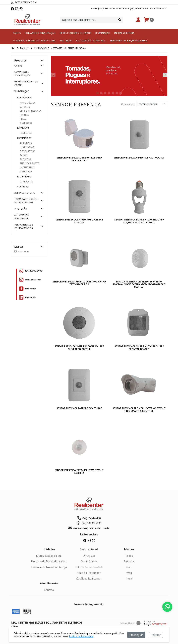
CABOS (17, 33)
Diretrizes (89, 556)
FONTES (24, 115)
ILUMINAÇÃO (103, 33)
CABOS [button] (29, 66)
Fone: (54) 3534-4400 (103, 8)
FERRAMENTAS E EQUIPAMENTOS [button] (29, 226)
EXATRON (22, 251)
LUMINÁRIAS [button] (24, 138)
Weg (129, 573)
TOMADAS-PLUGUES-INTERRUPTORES (34, 40)
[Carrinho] (149, 20)
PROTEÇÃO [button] (29, 209)
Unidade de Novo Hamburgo (49, 567)
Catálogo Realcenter (89, 578)
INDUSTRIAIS (27, 167)
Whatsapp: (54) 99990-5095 (132, 8)
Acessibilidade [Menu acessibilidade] (24, 2)
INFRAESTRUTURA (124, 33)
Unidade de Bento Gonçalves (49, 561)
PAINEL (24, 155)
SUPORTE (25, 107)
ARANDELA (26, 143)
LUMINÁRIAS (27, 147)
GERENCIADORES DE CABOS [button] (29, 83)
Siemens (129, 561)
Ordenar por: (128, 104)
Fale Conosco (158, 8)
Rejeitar (156, 635)
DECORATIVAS (28, 151)
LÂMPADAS (26, 133)
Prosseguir (136, 635)
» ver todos (23, 187)
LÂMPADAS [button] (23, 128)
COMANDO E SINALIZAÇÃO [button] (29, 74)
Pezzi (129, 567)
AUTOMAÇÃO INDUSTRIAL (91, 40)
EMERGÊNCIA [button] (25, 176)
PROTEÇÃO (66, 40)
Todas (129, 556)
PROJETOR (26, 159)
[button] (42, 60)
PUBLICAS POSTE (29, 163)
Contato (49, 590)
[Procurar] (120, 20)
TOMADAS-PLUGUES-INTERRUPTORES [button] (29, 201)
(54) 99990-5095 (89, 523)
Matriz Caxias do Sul (49, 556)
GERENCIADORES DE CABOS (75, 33)
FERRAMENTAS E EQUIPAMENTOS (129, 40)
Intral (129, 578)
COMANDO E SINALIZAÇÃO (40, 33)
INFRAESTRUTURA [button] (29, 193)
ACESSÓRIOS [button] (24, 97)
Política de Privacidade (89, 567)
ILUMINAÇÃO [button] (29, 91)
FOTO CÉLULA (28, 103)
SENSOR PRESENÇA (31, 111)
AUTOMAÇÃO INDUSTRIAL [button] (29, 217)
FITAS (23, 119)
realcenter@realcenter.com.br (89, 528)
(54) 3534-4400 (89, 518)
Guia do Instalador (89, 573)
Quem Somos (89, 561)
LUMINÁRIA (26, 182)
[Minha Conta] (138, 20)
